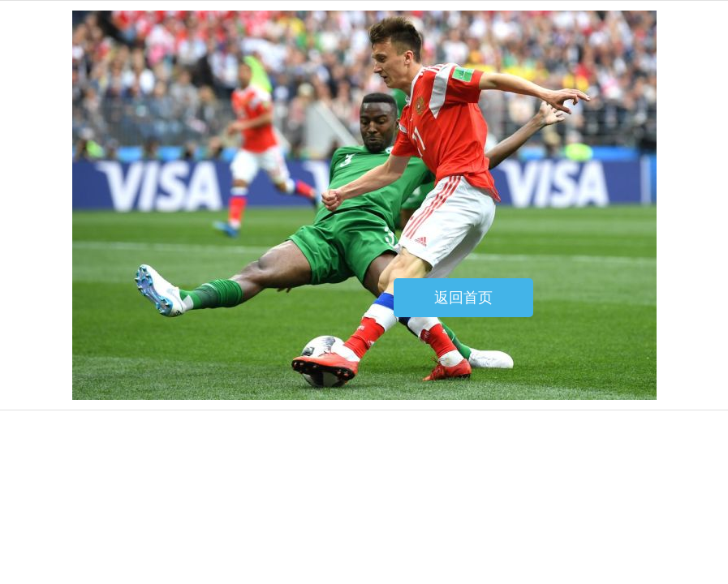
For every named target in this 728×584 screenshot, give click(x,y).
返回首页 (463, 298)
